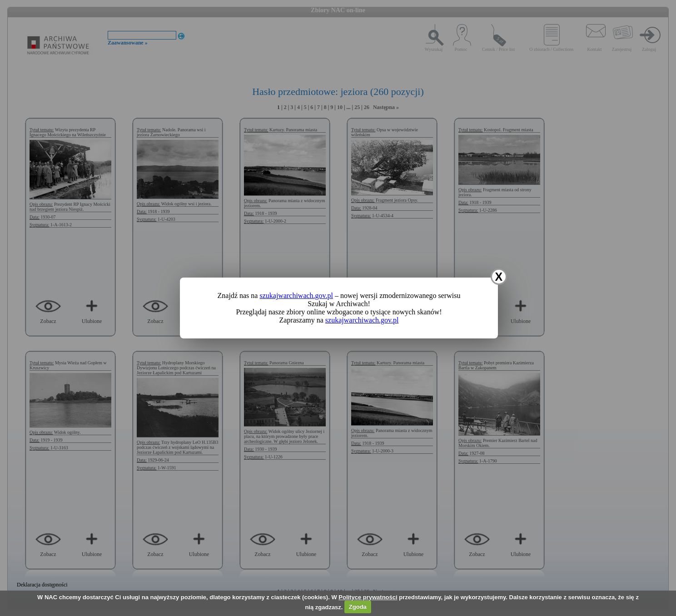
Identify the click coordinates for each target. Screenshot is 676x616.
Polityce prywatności (368, 597)
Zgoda (358, 607)
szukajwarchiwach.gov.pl (296, 296)
